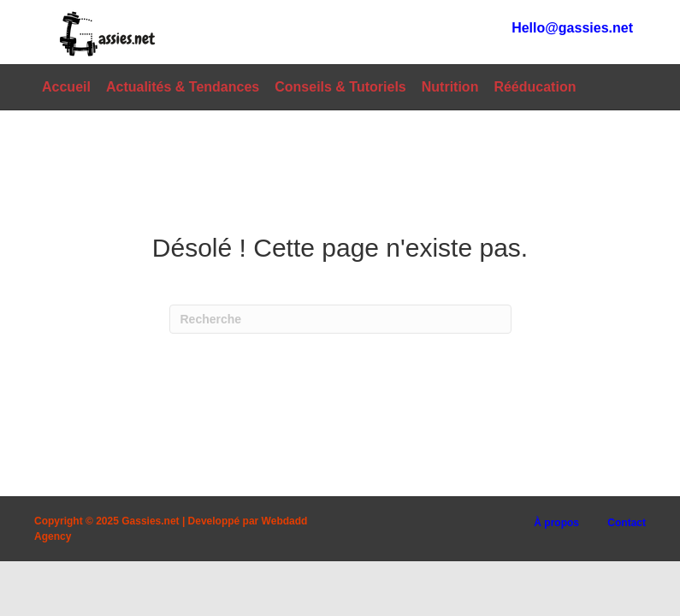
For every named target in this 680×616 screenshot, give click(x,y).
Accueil (66, 87)
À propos (556, 523)
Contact (627, 523)
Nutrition (450, 87)
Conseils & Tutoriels (340, 87)
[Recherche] (340, 319)
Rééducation (535, 87)
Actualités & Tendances (183, 87)
